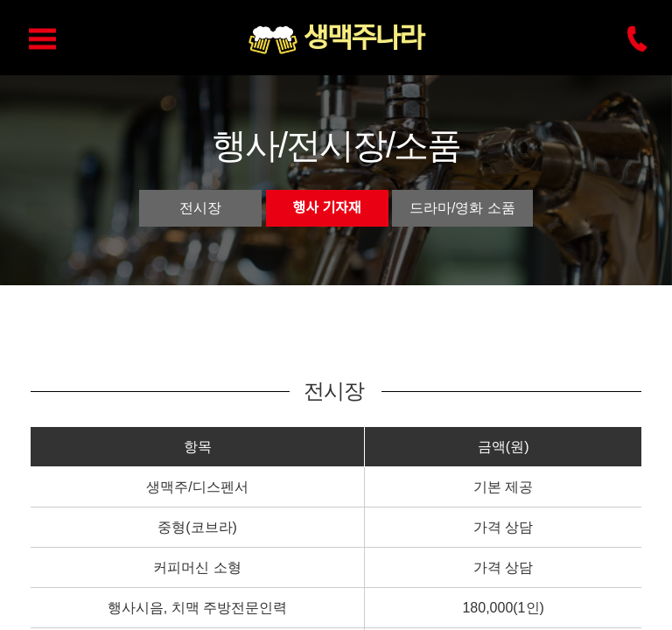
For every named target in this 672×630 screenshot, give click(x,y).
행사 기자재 (327, 208)
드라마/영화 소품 (462, 208)
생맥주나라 (363, 39)
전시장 (200, 208)
